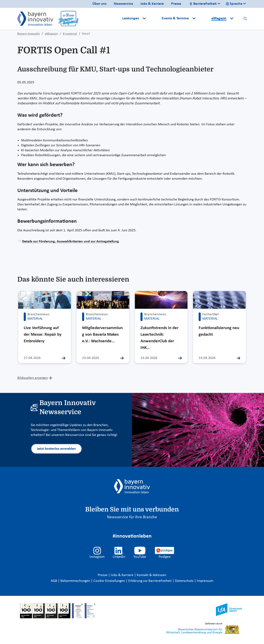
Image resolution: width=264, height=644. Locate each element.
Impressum (205, 581)
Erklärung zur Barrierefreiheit (150, 581)
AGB (54, 581)
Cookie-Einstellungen (109, 581)
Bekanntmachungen (76, 581)
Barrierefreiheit (203, 4)
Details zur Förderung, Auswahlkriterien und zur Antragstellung (71, 242)
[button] (154, 19)
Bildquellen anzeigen (33, 378)
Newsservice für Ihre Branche (132, 517)
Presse (176, 4)
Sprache (234, 4)
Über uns (99, 4)
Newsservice (123, 4)
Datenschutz (185, 581)
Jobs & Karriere (152, 4)
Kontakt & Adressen (151, 575)
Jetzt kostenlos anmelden (56, 449)
